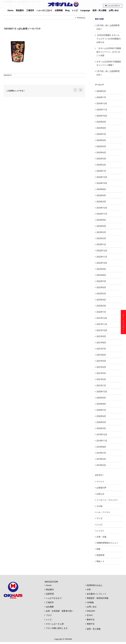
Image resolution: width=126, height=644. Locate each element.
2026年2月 (101, 91)
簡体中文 (91, 624)
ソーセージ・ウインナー (107, 500)
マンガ (99, 518)
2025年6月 (101, 140)
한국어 (90, 615)
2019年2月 (101, 465)
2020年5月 (101, 422)
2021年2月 (101, 379)
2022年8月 (101, 275)
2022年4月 (101, 300)
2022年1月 (101, 312)
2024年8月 (101, 189)
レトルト (100, 531)
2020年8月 (101, 404)
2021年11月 (102, 324)
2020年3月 (101, 428)
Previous (81, 18)
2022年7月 (101, 281)
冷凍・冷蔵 (101, 537)
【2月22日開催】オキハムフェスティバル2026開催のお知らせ (109, 39)
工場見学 (50, 602)
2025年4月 (101, 152)
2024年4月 (101, 195)
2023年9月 (101, 220)
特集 (98, 549)
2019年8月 (101, 447)
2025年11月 (102, 110)
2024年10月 (102, 183)
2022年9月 (101, 269)
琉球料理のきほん (95, 585)
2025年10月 (102, 116)
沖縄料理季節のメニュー (107, 543)
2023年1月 (101, 244)
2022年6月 (101, 287)
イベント (100, 481)
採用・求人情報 (94, 629)
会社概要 (50, 607)
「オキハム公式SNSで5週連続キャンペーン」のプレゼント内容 (109, 52)
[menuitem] (10, 10)
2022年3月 (101, 306)
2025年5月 (101, 146)
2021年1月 (101, 385)
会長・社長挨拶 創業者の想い (60, 611)
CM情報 (90, 602)
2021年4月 (101, 367)
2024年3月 (101, 202)
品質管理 (50, 594)
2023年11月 (102, 214)
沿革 (89, 589)
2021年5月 (101, 361)
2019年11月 (102, 441)
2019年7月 (101, 453)
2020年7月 (101, 410)
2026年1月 (101, 97)
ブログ (49, 615)
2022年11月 (102, 257)
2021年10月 (102, 330)
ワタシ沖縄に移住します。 (58, 628)
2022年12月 (102, 251)
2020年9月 (101, 398)
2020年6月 (101, 416)
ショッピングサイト (113, 6)
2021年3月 (101, 373)
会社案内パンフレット (97, 594)
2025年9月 (101, 122)
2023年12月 (102, 208)
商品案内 (50, 589)
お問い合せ (92, 607)
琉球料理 (100, 555)
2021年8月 (101, 342)
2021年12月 (102, 318)
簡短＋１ (100, 561)
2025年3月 (101, 159)
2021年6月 (101, 355)
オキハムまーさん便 (55, 624)
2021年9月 (101, 336)
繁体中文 (91, 620)
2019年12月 (102, 434)
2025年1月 (101, 171)
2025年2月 (101, 165)
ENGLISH (91, 611)
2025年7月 (101, 134)
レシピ (99, 524)
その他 (99, 506)
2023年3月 (101, 232)
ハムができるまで (54, 598)
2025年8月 (101, 128)
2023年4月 (101, 226)
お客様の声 (101, 488)
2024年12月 (102, 177)
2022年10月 (102, 263)
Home (49, 585)
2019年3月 (101, 459)
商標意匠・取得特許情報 (98, 598)
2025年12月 (102, 103)
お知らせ (100, 494)
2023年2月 (101, 238)
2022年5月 (101, 293)
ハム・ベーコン (103, 512)
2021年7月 (101, 349)
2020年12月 (102, 391)
